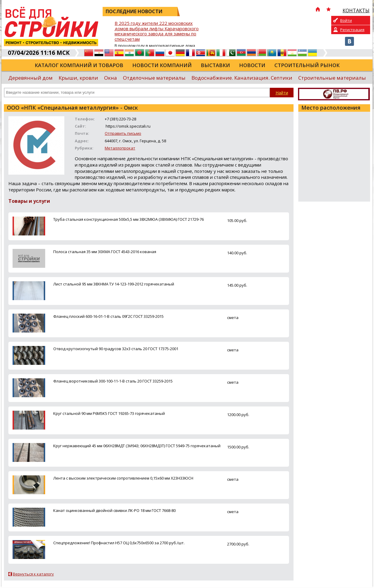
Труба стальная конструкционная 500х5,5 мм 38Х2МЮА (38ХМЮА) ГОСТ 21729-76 (129, 219)
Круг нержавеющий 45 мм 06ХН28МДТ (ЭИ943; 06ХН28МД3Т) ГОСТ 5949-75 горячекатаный (137, 446)
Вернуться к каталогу (33, 574)
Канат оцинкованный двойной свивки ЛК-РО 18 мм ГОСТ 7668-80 (114, 510)
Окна (111, 78)
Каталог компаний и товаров (79, 65)
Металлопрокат (120, 148)
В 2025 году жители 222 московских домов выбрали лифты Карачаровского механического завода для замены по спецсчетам (157, 31)
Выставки (215, 65)
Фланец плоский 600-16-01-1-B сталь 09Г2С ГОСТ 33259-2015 (108, 316)
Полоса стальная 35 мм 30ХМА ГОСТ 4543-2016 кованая (105, 252)
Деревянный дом (31, 78)
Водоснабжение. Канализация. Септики (242, 78)
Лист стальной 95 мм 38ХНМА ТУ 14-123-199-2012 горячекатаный (114, 284)
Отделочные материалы (154, 78)
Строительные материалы (332, 78)
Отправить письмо (123, 133)
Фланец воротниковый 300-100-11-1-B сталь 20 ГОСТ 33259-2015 (113, 381)
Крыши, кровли (78, 78)
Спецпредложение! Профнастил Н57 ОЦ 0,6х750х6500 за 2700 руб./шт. (119, 543)
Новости (252, 65)
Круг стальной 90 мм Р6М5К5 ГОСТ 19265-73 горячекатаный (109, 413)
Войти (346, 20)
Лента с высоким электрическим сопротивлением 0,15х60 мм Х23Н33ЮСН (123, 478)
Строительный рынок (307, 65)
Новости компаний (162, 65)
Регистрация (352, 30)
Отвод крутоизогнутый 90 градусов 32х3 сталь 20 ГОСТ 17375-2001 (116, 349)
